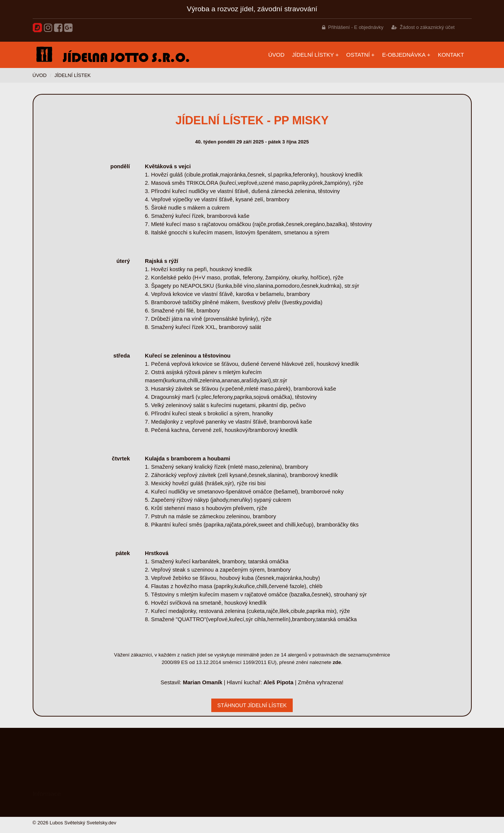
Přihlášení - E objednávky (356, 27)
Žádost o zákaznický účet (427, 27)
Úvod (276, 55)
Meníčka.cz (45, 783)
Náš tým (42, 805)
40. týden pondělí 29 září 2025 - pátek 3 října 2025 (252, 142)
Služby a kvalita (50, 794)
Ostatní (358, 55)
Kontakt (451, 55)
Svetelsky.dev (102, 823)
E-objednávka (404, 55)
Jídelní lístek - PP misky (252, 120)
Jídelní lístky (313, 55)
